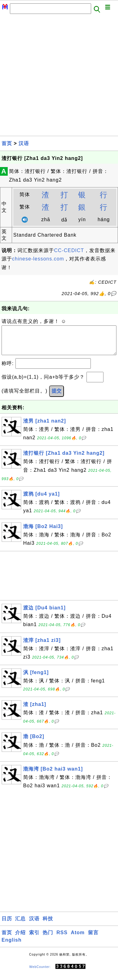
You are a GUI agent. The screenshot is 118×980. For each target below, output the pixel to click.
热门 (48, 939)
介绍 (20, 939)
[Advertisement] (59, 77)
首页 (7, 143)
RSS (62, 939)
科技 (48, 925)
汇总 (20, 925)
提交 (57, 397)
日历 (7, 925)
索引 (34, 939)
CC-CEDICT (69, 250)
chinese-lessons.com (38, 259)
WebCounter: (40, 973)
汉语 (24, 143)
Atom (78, 939)
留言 (93, 939)
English (12, 946)
